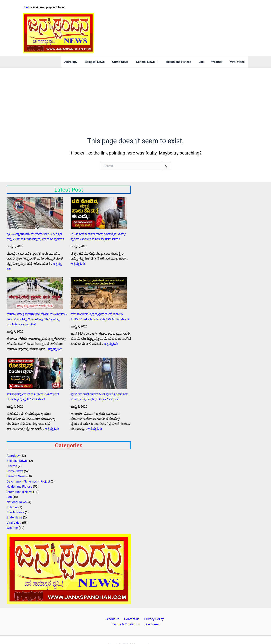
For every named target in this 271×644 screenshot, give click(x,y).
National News (16, 493)
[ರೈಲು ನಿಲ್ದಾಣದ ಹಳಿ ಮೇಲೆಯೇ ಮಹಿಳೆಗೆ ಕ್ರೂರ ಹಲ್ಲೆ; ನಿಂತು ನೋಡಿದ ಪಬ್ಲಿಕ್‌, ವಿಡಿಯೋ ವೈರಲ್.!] (35, 213)
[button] (163, 62)
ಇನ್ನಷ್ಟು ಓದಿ (60, 263)
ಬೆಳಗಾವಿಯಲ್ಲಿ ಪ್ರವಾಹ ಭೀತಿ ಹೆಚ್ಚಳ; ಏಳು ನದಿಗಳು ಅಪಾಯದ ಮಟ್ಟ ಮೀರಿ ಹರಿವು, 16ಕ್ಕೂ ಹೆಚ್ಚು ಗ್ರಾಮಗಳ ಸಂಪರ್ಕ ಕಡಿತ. (36, 313)
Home (26, 7)
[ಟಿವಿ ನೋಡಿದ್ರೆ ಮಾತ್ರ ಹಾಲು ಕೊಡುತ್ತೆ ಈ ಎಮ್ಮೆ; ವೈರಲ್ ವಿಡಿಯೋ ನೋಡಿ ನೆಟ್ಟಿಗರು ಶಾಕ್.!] (99, 213)
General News (154, 62)
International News (19, 483)
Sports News (15, 503)
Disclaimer (151, 614)
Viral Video (238, 62)
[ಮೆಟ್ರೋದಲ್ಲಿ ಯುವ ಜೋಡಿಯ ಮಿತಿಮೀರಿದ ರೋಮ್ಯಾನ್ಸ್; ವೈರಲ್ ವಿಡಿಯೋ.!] (35, 367)
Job (205, 62)
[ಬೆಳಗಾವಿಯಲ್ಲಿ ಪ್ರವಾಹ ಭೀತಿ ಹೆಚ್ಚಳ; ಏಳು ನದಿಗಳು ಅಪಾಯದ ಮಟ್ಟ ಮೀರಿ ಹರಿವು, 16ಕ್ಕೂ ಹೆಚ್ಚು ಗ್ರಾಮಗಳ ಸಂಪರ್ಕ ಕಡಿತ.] (35, 288)
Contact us (132, 609)
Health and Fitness (184, 62)
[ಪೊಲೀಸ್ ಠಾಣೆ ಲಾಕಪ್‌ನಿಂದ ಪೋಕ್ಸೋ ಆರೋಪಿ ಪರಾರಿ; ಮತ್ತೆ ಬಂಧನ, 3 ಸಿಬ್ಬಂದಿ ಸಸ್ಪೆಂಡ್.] (99, 367)
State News (14, 508)
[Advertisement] (135, 96)
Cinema (12, 458)
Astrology (82, 62)
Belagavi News (105, 62)
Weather (219, 62)
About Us (115, 609)
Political (12, 498)
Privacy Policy (151, 609)
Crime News (129, 62)
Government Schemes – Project (28, 473)
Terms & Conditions (128, 614)
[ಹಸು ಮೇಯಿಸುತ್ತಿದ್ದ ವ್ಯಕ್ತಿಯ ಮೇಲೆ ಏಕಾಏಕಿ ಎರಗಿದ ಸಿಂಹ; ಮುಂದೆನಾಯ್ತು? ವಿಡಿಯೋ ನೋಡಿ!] (99, 288)
